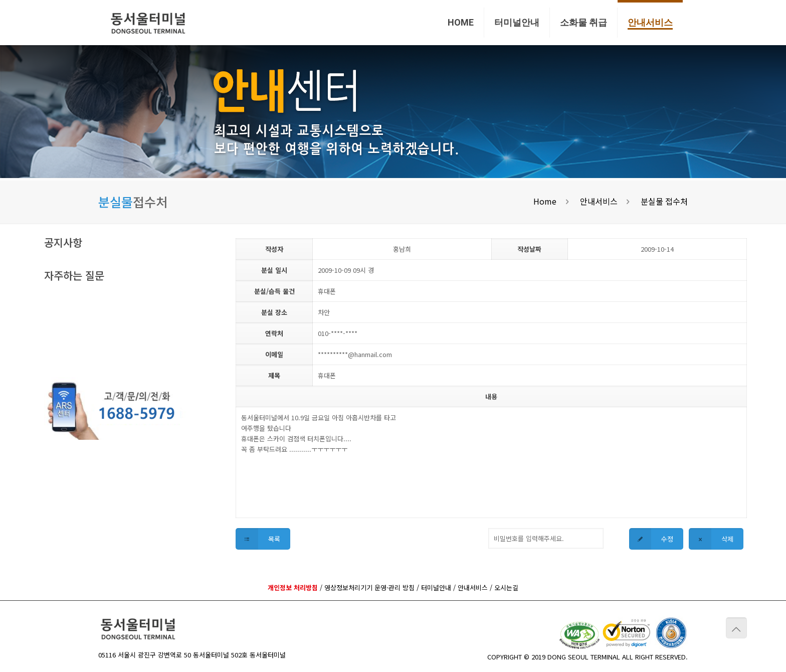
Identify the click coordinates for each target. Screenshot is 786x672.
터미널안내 (436, 587)
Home (545, 201)
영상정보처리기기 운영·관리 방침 (369, 587)
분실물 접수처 (664, 201)
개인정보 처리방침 (293, 587)
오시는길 (506, 587)
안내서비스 (599, 201)
